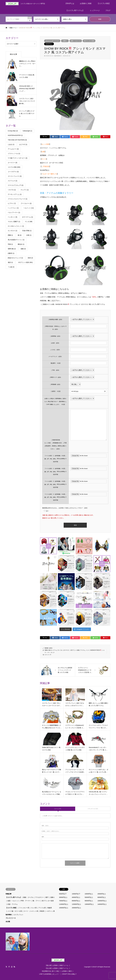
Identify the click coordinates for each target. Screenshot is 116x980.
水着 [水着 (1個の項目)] (29, 235)
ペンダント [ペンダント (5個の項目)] (12, 217)
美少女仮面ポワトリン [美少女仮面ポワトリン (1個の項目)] (16, 240)
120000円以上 (76, 904)
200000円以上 (76, 908)
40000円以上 (76, 897)
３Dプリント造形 (75, 650)
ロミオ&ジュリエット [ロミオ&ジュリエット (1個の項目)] (16, 226)
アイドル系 (42, 908)
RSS (14, 967)
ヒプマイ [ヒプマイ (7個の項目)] (12, 203)
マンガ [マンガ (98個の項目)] (29, 222)
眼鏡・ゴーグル (28, 897)
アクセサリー (39, 897)
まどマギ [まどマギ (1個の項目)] (23, 144)
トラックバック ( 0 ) (93, 809)
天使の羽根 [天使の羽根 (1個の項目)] (27, 231)
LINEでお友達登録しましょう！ (49, 974)
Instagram (12, 967)
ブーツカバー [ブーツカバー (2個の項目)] (26, 203)
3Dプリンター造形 (89, 41)
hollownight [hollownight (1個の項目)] (27, 131)
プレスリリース (11, 918)
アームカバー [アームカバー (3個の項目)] (13, 149)
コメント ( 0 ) (58, 809)
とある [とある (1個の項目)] (11, 144)
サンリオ (60, 650)
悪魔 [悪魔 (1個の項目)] (10, 235)
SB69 (46, 650)
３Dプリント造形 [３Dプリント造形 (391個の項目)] (25, 262)
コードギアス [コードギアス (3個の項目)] (13, 172)
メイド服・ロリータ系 (15, 911)
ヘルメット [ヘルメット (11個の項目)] (29, 208)
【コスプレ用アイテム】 (75, 10)
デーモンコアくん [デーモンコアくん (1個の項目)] (15, 194)
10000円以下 (76, 894)
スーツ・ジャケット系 (31, 911)
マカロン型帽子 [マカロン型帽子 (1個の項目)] (14, 222)
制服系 (50, 908)
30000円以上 (63, 897)
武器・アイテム (13, 904)
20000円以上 (102, 894)
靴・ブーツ (36, 901)
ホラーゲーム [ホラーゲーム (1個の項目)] (28, 217)
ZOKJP (94, 967)
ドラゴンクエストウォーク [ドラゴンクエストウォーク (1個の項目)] (18, 199)
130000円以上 (89, 904)
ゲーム (55, 650)
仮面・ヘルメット (76, 41)
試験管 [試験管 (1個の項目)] (11, 253)
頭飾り (65, 41)
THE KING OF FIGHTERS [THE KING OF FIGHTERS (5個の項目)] (17, 140)
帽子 (47, 897)
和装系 (42, 911)
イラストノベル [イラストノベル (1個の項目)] (14, 154)
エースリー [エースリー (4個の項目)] (12, 163)
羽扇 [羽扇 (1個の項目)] (10, 244)
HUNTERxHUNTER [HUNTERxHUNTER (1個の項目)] (15, 135)
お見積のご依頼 (86, 3)
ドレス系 (34, 908)
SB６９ (50, 650)
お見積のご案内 (67, 971)
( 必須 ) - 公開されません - (51, 831)
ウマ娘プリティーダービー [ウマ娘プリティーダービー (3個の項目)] (18, 158)
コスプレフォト (18, 915)
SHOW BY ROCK (96, 650)
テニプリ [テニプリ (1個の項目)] (25, 190)
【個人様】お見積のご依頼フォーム (57, 965)
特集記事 (9, 894)
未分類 (8, 922)
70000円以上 (63, 901)
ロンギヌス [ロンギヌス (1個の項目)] (12, 231)
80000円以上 (76, 901)
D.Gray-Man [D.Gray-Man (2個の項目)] (13, 131)
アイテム (83, 650)
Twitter (6, 967)
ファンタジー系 (24, 908)
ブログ (108, 10)
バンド (88, 650)
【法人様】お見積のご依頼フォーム (57, 968)
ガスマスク (66, 650)
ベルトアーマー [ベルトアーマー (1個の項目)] (14, 212)
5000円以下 (63, 894)
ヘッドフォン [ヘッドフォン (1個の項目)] (13, 208)
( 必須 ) (45, 826)
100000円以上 (102, 901)
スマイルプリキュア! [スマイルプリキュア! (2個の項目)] (16, 185)
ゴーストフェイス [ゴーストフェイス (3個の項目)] (15, 176)
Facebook (9, 967)
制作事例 (9, 915)
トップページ (95, 10)
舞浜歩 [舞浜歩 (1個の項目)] (21, 244)
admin (51, 648)
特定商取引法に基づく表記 (51, 971)
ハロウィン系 (50, 911)
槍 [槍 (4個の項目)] (20, 235)
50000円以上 (49, 44)
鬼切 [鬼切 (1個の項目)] (10, 262)
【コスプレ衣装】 (104, 3)
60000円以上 (102, 897)
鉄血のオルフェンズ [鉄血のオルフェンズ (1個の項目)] (15, 258)
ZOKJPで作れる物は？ (69, 974)
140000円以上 (102, 904)
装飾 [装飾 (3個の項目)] (23, 249)
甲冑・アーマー (26, 901)
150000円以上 (64, 908)
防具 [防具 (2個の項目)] (30, 258)
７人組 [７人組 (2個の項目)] (11, 267)
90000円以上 (89, 901)
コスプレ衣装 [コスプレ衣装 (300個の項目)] (14, 167)
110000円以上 (64, 904)
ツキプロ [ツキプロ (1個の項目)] (12, 190)
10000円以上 (89, 894)
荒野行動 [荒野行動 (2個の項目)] (12, 249)
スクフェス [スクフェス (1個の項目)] (12, 181)
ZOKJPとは (70, 3)
